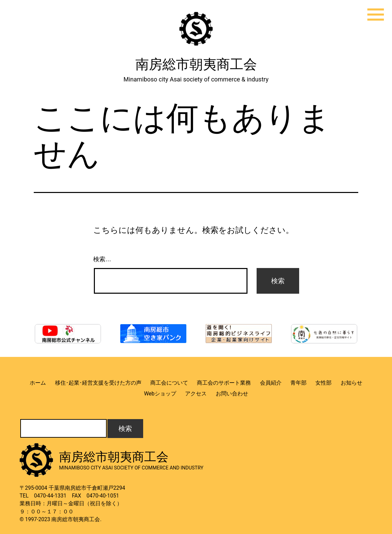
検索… (102, 259)
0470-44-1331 (50, 496)
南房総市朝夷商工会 (196, 64)
